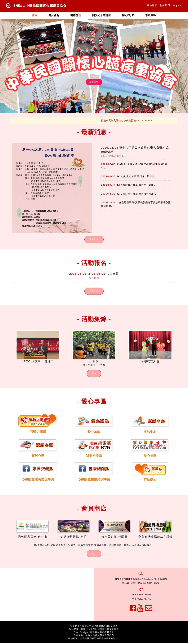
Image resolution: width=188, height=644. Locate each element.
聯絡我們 (165, 5)
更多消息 (94, 240)
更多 (94, 374)
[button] (174, 66)
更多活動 (94, 291)
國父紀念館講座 (102, 16)
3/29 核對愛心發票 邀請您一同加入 (136, 185)
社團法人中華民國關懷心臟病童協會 (36, 6)
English (177, 5)
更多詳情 (94, 82)
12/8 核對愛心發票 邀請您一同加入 (136, 194)
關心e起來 (128, 16)
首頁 (37, 15)
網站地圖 (152, 5)
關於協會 (54, 16)
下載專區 (151, 16)
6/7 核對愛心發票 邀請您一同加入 (136, 176)
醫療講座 (76, 16)
